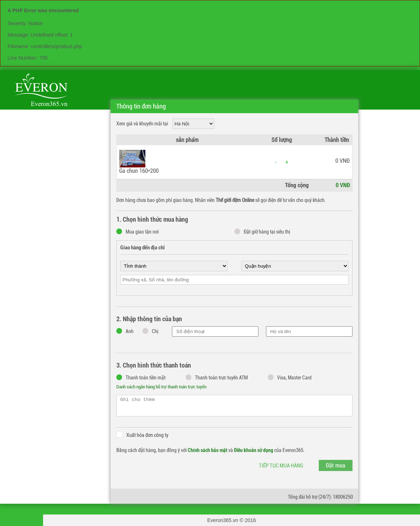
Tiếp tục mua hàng (281, 466)
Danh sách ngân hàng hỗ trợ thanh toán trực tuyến (161, 387)
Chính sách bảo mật (207, 450)
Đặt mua (336, 465)
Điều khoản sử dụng (254, 450)
